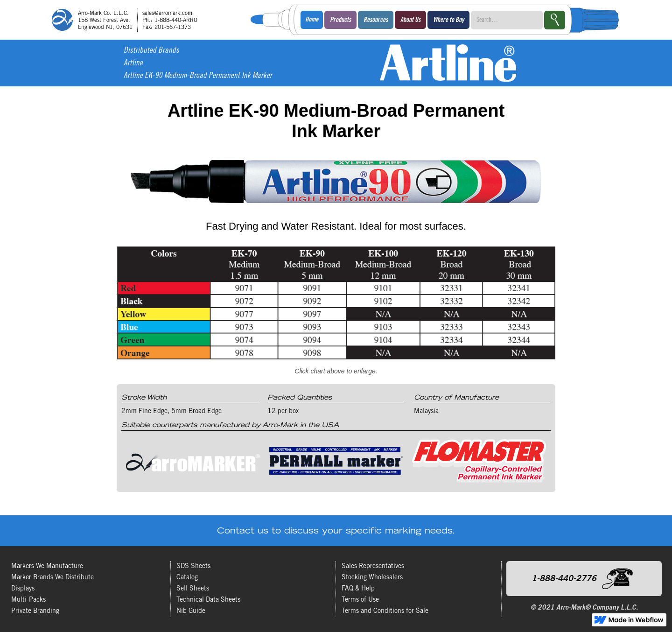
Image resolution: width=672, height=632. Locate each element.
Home (312, 20)
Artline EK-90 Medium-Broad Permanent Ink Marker (198, 76)
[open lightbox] (336, 314)
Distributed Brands (151, 51)
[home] (128, 20)
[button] (340, 20)
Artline (133, 64)
